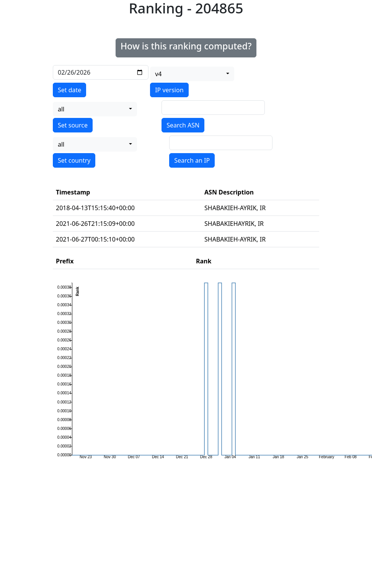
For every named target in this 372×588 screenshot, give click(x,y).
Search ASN (183, 125)
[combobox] (192, 74)
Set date (69, 90)
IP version (169, 90)
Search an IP (192, 160)
